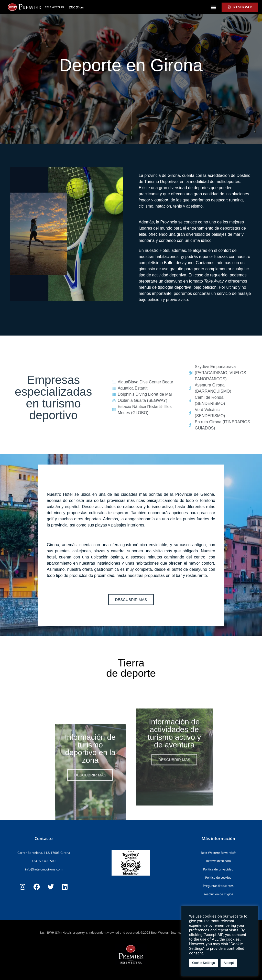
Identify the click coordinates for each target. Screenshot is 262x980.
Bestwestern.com (218, 861)
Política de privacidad (218, 869)
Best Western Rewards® (218, 853)
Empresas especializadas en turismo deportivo (53, 397)
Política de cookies (218, 877)
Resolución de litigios (218, 894)
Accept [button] (229, 963)
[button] (214, 7)
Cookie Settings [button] (204, 963)
